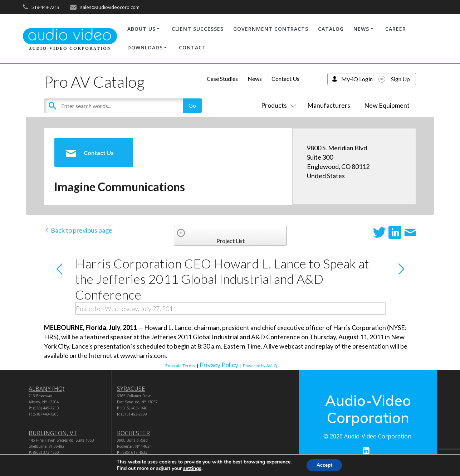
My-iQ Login (357, 79)
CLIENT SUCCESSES (198, 29)
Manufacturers (329, 105)
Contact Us (285, 79)
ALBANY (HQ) (47, 389)
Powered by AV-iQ (260, 366)
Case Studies (222, 79)
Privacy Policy (219, 365)
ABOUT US (141, 29)
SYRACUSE (131, 389)
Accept (324, 465)
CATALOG (331, 29)
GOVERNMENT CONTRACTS (271, 29)
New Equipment (387, 105)
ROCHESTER (133, 433)
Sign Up (400, 79)
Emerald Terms (180, 366)
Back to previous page (78, 230)
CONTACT (192, 47)
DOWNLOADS (145, 47)
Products (277, 105)
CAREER (396, 29)
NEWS (361, 29)
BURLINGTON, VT (53, 433)
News (255, 79)
